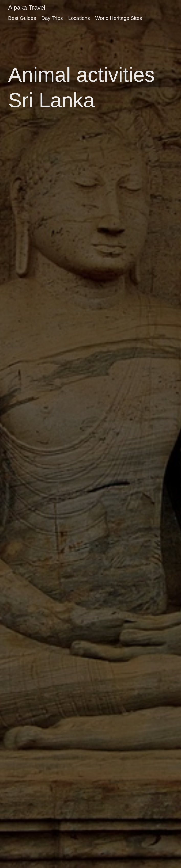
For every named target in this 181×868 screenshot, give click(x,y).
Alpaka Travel (27, 8)
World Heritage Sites (118, 18)
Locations (79, 18)
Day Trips (52, 18)
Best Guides (22, 18)
